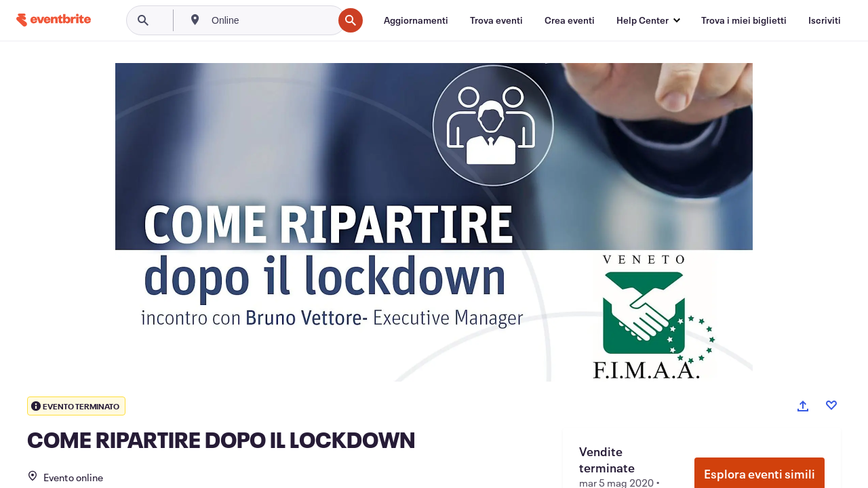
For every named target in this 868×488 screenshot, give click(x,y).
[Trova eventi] (496, 20)
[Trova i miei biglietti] (744, 20)
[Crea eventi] (570, 20)
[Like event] (831, 405)
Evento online (65, 477)
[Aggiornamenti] (416, 20)
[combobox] (271, 20)
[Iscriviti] (825, 20)
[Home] (54, 20)
